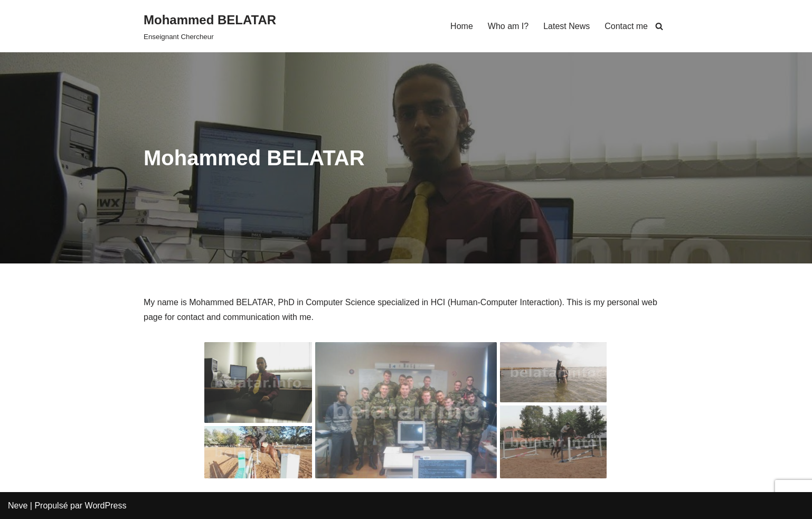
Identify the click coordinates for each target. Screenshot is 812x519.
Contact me (626, 26)
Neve (18, 506)
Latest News (566, 26)
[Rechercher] (659, 26)
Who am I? (508, 26)
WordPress (106, 506)
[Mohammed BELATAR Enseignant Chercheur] (210, 26)
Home (462, 26)
